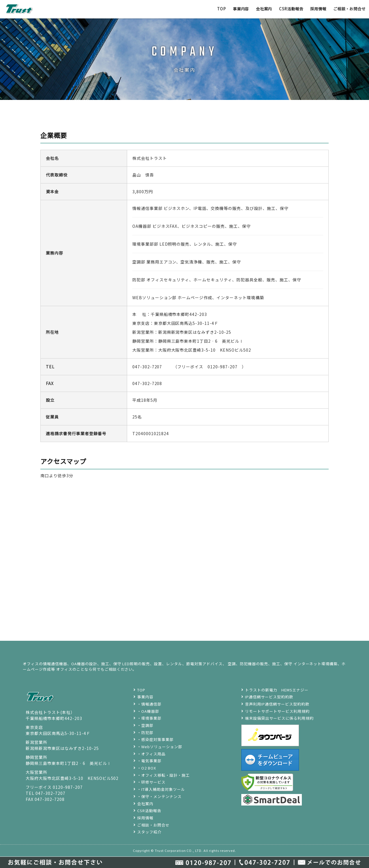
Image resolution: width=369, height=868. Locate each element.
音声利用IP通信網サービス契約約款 (277, 704)
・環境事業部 (149, 718)
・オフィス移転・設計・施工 (163, 775)
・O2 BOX (147, 768)
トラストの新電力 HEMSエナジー (277, 690)
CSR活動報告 (286, 9)
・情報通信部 (149, 704)
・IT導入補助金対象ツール (161, 789)
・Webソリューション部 (160, 747)
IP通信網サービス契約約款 (269, 697)
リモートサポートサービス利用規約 (277, 711)
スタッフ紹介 (149, 832)
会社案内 (257, 9)
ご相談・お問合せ (348, 9)
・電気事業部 (149, 761)
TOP (212, 9)
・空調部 (145, 725)
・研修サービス (151, 782)
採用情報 (315, 9)
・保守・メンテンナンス (159, 796)
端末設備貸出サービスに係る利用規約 (279, 718)
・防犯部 (145, 733)
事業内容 (233, 9)
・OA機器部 (148, 711)
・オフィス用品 (151, 754)
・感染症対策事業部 (155, 739)
